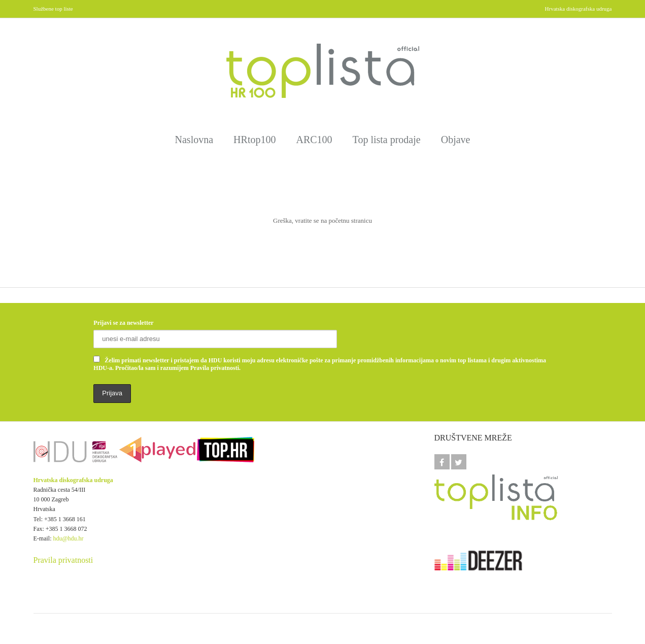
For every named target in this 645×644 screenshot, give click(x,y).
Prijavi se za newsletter (123, 323)
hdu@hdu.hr (69, 538)
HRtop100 (254, 140)
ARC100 (314, 140)
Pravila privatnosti (63, 560)
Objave (456, 140)
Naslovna (194, 140)
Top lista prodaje (387, 140)
